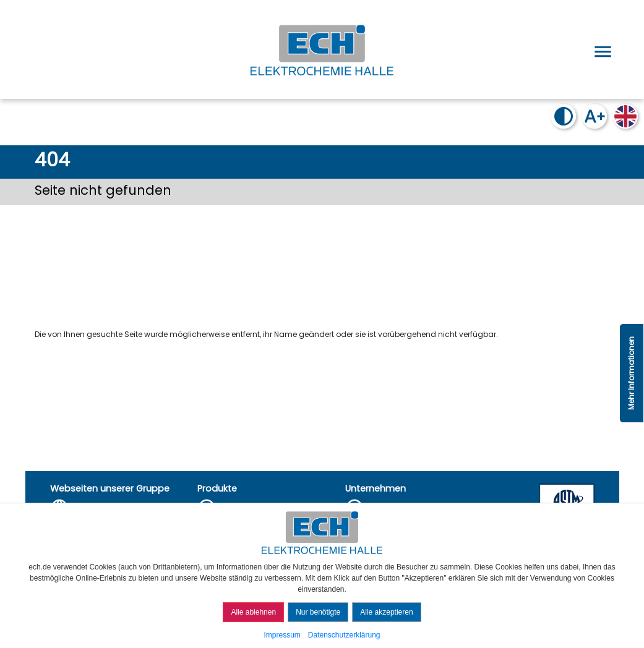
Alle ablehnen (253, 612)
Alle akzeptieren (386, 612)
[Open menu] (601, 49)
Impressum (282, 635)
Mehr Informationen (631, 373)
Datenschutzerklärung (344, 635)
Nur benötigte (318, 612)
